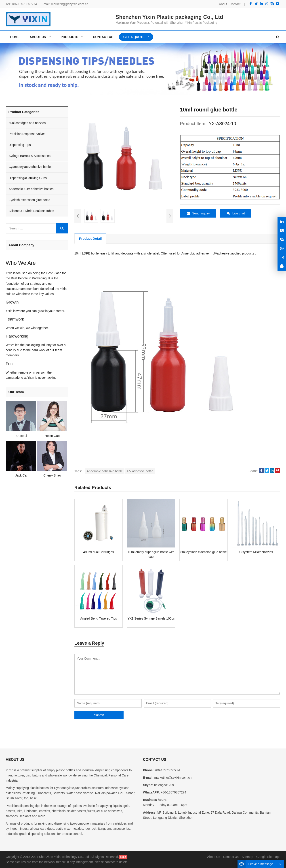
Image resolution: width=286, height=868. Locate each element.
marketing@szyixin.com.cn (70, 4)
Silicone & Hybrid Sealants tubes (31, 211)
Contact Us (231, 857)
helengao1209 (164, 785)
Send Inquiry (198, 213)
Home (15, 37)
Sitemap (247, 857)
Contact (235, 4)
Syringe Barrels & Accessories (30, 156)
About (223, 4)
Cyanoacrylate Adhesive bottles (30, 167)
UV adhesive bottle (140, 471)
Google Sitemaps (268, 857)
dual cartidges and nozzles (27, 123)
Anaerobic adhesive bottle (105, 471)
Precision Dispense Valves (27, 134)
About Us (214, 857)
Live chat (236, 213)
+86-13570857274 (24, 4)
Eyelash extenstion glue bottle (29, 200)
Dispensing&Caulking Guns (28, 178)
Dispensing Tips (20, 145)
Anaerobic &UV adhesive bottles (31, 189)
